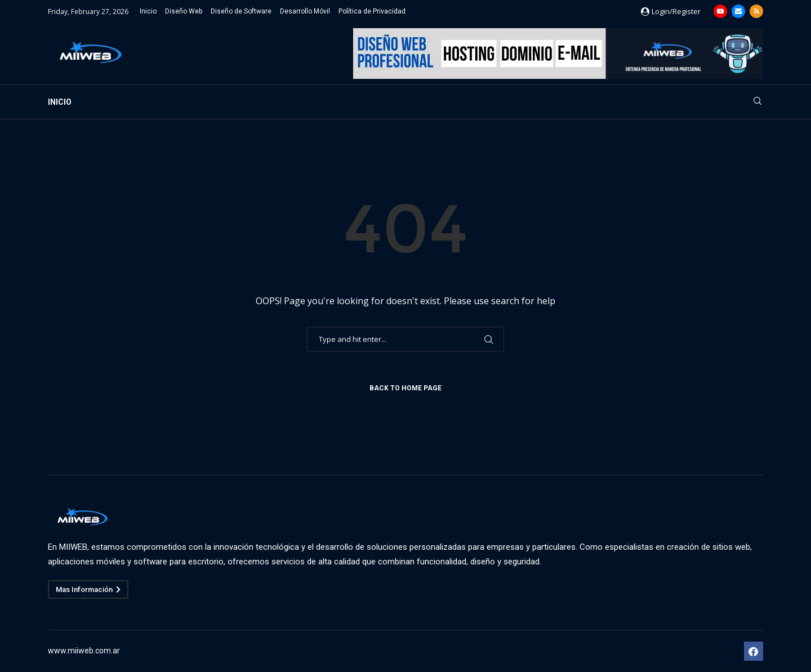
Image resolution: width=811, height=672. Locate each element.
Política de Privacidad (372, 11)
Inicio (148, 11)
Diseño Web (184, 11)
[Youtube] (720, 11)
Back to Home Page (405, 388)
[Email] (738, 11)
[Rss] (756, 11)
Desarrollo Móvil (305, 11)
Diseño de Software (241, 11)
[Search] (757, 102)
